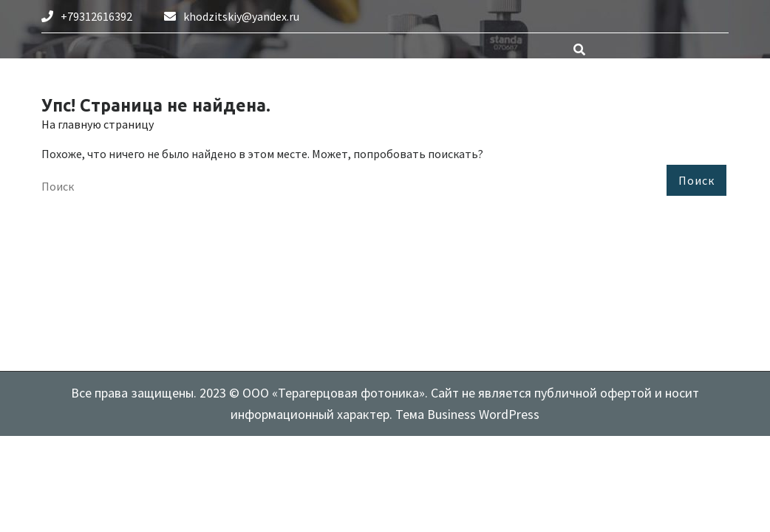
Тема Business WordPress (466, 414)
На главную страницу (98, 124)
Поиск (696, 180)
